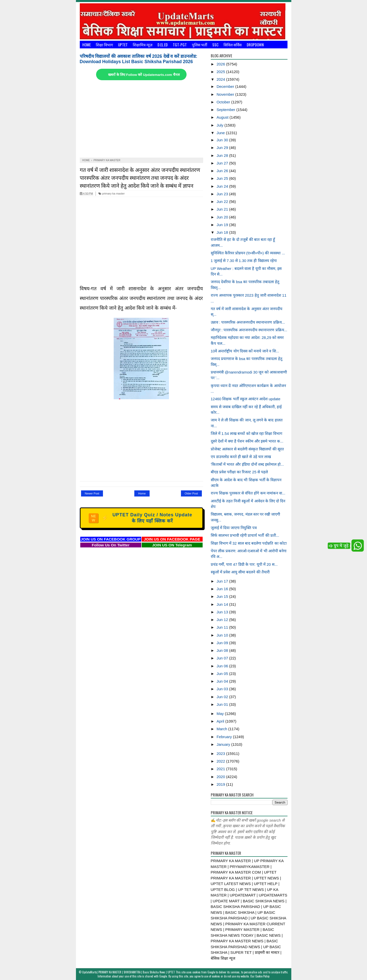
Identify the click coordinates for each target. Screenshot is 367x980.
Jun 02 (223, 697)
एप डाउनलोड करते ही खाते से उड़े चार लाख (241, 457)
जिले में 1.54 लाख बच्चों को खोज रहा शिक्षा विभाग (247, 433)
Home (87, 45)
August (223, 117)
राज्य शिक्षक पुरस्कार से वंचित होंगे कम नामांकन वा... (248, 493)
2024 (221, 79)
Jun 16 (223, 589)
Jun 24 (223, 186)
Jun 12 (223, 620)
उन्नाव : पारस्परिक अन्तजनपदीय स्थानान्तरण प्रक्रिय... (248, 322)
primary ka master (112, 194)
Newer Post (92, 493)
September (227, 110)
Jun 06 (223, 666)
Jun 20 (223, 217)
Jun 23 (223, 194)
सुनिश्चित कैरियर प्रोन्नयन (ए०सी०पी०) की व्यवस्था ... (248, 253)
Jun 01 (223, 704)
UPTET (123, 45)
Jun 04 (223, 681)
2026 (221, 64)
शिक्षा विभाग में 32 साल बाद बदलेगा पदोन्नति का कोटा (249, 543)
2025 (221, 72)
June (221, 133)
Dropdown (255, 45)
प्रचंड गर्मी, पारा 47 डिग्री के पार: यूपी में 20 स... (244, 564)
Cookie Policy (262, 976)
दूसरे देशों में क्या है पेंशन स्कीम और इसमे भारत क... (247, 441)
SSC (215, 45)
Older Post (191, 493)
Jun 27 (223, 163)
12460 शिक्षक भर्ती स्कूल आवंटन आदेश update (246, 399)
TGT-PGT (180, 45)
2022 (221, 761)
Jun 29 (223, 148)
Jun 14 (223, 604)
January (224, 744)
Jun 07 (223, 658)
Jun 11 (223, 627)
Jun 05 (223, 674)
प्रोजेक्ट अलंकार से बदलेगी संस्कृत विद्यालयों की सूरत (247, 449)
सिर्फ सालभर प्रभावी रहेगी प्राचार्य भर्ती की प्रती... (245, 535)
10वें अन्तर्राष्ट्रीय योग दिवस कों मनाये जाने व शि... (245, 351)
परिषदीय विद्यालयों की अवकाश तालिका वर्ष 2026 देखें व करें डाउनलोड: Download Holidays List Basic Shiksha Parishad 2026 (139, 59)
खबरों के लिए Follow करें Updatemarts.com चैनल (144, 75)
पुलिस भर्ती (200, 45)
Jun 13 (223, 612)
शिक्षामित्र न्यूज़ (143, 45)
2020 (221, 777)
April (221, 721)
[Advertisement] (141, 119)
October (224, 102)
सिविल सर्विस (233, 45)
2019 (221, 784)
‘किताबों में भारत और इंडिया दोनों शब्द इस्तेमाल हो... (247, 464)
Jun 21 (223, 209)
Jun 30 (223, 140)
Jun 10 (223, 635)
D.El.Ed (163, 45)
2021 (221, 769)
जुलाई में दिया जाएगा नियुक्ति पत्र (234, 528)
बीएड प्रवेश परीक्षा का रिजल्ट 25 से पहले (239, 472)
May (221, 714)
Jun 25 (223, 178)
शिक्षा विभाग (104, 45)
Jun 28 (223, 155)
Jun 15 (223, 596)
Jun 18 (223, 232)
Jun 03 (223, 689)
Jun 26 (223, 171)
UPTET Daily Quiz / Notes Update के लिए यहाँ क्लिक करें (141, 518)
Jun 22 (223, 202)
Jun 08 (223, 650)
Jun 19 (223, 225)
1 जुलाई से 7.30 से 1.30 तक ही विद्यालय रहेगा (244, 261)
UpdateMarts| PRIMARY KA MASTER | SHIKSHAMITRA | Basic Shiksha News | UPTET (128, 972)
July (221, 125)
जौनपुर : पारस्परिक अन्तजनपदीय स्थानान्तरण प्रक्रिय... (249, 330)
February (225, 737)
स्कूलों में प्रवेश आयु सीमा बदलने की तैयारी (240, 572)
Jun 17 (223, 581)
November (226, 94)
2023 (221, 754)
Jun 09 (223, 643)
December (226, 86)
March (222, 729)
